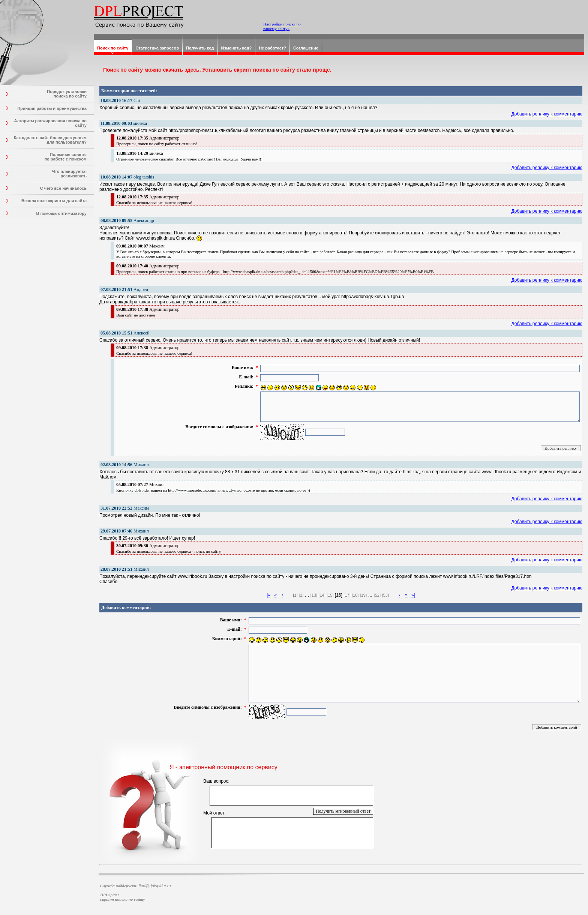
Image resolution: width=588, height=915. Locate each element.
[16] (339, 595)
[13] (314, 595)
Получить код (200, 48)
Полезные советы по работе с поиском (65, 157)
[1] (295, 595)
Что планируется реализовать (69, 174)
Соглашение (306, 48)
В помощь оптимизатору (61, 213)
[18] (355, 595)
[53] (385, 595)
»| (413, 595)
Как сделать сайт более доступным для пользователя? (50, 140)
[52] (377, 595)
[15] (330, 595)
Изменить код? (237, 48)
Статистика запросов (157, 48)
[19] (363, 595)
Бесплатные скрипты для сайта (54, 201)
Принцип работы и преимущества (52, 108)
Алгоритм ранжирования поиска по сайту (50, 123)
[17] (347, 595)
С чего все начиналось (63, 188)
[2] (301, 595)
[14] (322, 595)
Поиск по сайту (113, 48)
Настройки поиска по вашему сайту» (282, 26)
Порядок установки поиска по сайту (67, 94)
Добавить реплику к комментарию (547, 114)
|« (268, 595)
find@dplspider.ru (155, 886)
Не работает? (272, 48)
